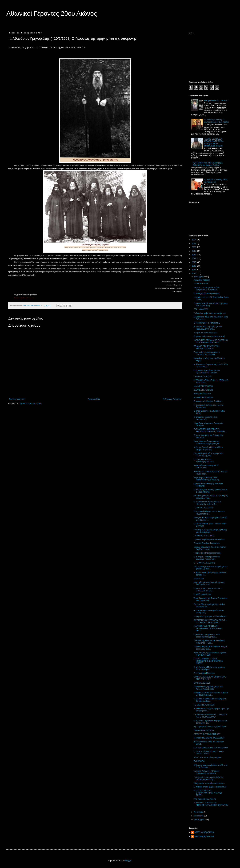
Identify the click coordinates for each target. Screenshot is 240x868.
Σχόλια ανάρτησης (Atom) (31, 404)
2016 (194, 262)
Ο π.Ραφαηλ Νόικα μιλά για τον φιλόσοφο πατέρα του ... (207, 558)
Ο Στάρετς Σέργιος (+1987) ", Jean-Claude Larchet (209, 753)
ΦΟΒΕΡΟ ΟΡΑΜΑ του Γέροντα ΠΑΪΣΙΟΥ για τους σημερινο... (211, 694)
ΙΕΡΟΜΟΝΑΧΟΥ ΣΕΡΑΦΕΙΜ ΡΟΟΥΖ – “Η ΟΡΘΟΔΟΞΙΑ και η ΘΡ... (210, 621)
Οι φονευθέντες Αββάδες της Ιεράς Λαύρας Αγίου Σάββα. (208, 688)
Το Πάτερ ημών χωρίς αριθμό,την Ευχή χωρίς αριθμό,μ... (210, 531)
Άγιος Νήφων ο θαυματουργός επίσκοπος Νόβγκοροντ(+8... (207, 442)
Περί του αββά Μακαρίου (204, 673)
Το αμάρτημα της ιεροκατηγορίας (207, 553)
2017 (194, 258)
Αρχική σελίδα (94, 399)
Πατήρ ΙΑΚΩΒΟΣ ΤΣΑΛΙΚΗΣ (216, 101)
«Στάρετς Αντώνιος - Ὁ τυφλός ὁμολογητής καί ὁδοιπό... (206, 772)
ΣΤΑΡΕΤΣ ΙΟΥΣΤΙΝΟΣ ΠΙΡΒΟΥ (207, 734)
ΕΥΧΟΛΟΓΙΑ (199, 761)
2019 (194, 251)
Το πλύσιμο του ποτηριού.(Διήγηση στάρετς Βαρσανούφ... (208, 778)
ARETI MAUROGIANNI (204, 832)
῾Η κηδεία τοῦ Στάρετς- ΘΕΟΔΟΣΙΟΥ (209, 738)
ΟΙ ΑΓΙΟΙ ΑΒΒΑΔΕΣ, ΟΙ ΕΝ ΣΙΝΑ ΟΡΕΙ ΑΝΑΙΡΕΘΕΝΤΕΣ (210, 678)
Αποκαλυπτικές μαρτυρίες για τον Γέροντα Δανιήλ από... (208, 328)
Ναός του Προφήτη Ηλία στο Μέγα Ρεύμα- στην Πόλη (208, 448)
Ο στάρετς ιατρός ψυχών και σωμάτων (210, 787)
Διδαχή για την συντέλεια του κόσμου (209, 783)
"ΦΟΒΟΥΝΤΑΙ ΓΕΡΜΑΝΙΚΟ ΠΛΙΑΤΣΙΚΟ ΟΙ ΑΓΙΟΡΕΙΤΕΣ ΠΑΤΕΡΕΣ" (211, 341)
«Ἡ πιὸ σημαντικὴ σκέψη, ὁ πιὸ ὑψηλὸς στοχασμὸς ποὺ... (211, 497)
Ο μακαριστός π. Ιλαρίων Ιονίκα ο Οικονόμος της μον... (208, 590)
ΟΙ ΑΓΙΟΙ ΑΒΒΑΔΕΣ (202, 683)
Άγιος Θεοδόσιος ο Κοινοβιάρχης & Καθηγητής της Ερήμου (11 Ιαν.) (208, 164)
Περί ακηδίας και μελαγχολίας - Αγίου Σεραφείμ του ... (209, 605)
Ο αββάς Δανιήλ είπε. (203, 594)
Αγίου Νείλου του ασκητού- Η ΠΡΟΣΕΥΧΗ (206, 466)
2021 (194, 243)
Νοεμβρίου (199, 812)
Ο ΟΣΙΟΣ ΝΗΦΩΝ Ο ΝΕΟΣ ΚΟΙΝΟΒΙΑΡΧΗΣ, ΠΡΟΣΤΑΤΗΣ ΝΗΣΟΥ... (208, 661)
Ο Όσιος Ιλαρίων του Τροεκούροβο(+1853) (204, 461)
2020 (194, 247)
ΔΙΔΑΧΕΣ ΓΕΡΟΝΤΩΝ (203, 386)
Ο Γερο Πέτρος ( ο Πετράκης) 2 (207, 323)
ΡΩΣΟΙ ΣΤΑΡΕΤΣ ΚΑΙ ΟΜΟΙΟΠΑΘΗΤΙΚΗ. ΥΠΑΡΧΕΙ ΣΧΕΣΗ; (208, 793)
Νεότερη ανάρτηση (17, 399)
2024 (194, 240)
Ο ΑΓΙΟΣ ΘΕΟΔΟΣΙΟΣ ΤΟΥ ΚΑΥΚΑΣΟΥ (211, 748)
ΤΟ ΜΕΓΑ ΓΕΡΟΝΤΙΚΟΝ (204, 705)
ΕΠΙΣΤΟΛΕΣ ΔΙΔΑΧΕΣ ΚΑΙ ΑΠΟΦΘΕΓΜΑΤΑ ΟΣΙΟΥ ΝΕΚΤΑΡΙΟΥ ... (211, 805)
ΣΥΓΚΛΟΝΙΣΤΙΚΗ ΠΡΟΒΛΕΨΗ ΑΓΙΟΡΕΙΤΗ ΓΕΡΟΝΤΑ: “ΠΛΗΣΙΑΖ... (210, 430)
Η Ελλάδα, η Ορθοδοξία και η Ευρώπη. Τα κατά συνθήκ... (210, 700)
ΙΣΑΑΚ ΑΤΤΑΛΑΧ (201, 284)
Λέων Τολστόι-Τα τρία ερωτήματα (208, 758)
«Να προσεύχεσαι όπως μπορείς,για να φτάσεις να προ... (210, 568)
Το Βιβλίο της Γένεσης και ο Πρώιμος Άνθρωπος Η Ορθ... (209, 642)
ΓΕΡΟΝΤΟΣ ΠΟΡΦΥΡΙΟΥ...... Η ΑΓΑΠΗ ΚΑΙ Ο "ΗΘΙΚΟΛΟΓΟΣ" (210, 716)
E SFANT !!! (199, 579)
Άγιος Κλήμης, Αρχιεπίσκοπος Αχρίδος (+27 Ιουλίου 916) (210, 654)
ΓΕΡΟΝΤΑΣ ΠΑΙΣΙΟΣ (203, 377)
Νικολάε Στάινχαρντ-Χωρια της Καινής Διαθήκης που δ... (210, 548)
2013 (194, 273)
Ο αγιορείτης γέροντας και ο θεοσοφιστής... (205, 418)
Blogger (128, 860)
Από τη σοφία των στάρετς (205, 799)
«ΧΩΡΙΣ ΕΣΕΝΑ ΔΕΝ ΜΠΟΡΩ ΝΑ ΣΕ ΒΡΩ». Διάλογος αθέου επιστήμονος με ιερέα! (214, 142)
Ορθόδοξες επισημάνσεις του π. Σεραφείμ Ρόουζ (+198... (207, 636)
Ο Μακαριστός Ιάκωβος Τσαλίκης (208, 401)
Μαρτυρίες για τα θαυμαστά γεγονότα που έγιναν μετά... (209, 584)
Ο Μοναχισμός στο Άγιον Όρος (207, 293)
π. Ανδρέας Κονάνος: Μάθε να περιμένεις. (216, 181)
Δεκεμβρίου (199, 277)
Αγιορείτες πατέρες (202, 280)
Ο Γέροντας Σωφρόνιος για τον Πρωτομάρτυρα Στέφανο (207, 372)
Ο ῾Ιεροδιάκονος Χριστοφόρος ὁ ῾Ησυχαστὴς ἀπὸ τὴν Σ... (207, 503)
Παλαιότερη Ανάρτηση (172, 399)
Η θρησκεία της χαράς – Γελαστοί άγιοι (210, 616)
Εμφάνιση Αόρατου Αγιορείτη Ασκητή (209, 336)
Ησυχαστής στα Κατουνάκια (205, 333)
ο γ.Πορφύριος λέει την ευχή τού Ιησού (210, 727)
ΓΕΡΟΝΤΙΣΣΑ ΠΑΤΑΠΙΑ (204, 730)
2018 (194, 255)
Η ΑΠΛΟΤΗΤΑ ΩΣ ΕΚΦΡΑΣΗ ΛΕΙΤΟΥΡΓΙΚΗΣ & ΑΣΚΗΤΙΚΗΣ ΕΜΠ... (208, 628)
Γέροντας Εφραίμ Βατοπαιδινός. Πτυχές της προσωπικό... (210, 648)
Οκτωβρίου (199, 816)
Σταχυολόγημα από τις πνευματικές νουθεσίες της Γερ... (208, 454)
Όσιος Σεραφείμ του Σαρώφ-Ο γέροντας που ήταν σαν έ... (211, 599)
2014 (194, 270)
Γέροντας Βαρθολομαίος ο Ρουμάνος (209, 539)
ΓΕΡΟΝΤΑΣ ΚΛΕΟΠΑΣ (203, 508)
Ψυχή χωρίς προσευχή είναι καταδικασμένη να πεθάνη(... (207, 479)
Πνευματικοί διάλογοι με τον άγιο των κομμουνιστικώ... (209, 513)
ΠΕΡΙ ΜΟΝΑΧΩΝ (201, 309)
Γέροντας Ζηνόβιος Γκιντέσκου (207, 543)
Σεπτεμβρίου (200, 819)
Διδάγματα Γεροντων (202, 394)
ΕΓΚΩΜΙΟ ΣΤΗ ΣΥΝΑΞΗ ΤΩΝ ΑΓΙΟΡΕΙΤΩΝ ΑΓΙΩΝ (206, 347)
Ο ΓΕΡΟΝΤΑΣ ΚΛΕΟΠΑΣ (204, 563)
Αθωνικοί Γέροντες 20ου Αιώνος (52, 13)
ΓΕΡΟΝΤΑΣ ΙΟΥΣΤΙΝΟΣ (204, 536)
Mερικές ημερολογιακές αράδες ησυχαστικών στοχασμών (207, 289)
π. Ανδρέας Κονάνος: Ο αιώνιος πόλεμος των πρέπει (216, 121)
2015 (194, 266)
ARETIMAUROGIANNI (204, 836)
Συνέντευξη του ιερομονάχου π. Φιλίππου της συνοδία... (207, 353)
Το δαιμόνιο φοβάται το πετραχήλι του (210, 313)
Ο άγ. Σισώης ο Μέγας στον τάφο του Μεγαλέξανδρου (209, 668)
